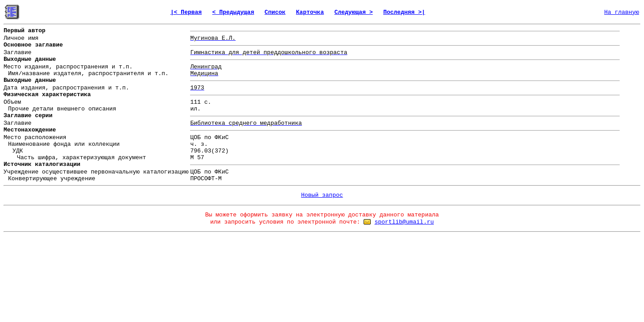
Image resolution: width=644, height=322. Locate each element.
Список (275, 12)
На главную (622, 12)
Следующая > (354, 12)
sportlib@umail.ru (404, 222)
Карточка (310, 12)
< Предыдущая (233, 12)
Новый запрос (322, 195)
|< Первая (186, 12)
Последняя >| (404, 12)
